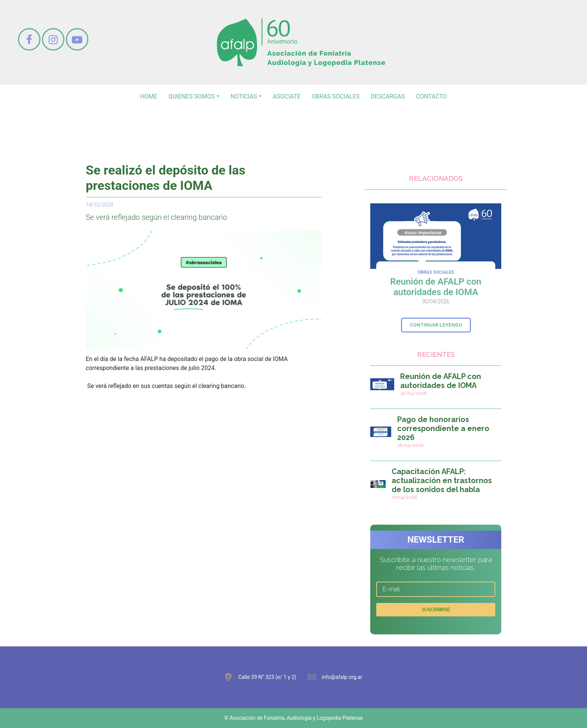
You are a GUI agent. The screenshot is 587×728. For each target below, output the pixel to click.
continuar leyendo (436, 325)
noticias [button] (244, 96)
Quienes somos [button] (192, 96)
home (148, 96)
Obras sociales (336, 96)
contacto (431, 96)
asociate (287, 96)
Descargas (388, 96)
